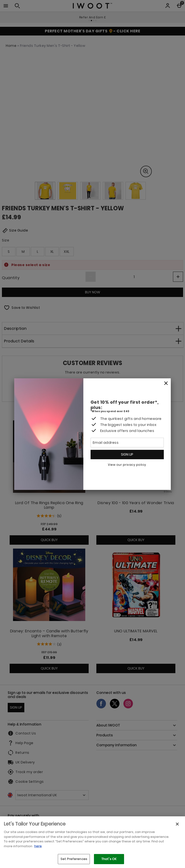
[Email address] (127, 443)
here (38, 846)
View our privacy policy (127, 465)
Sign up (127, 454)
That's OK (109, 859)
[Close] (166, 383)
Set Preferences (74, 859)
